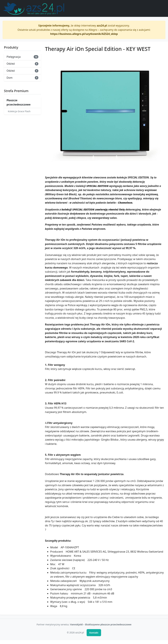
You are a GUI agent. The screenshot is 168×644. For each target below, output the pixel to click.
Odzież (22, 64)
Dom (22, 78)
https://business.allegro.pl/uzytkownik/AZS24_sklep (84, 34)
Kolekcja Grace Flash (19, 111)
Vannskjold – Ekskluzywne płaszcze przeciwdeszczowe (101, 624)
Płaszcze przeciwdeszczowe (19, 102)
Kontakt (94, 633)
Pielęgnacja (22, 57)
